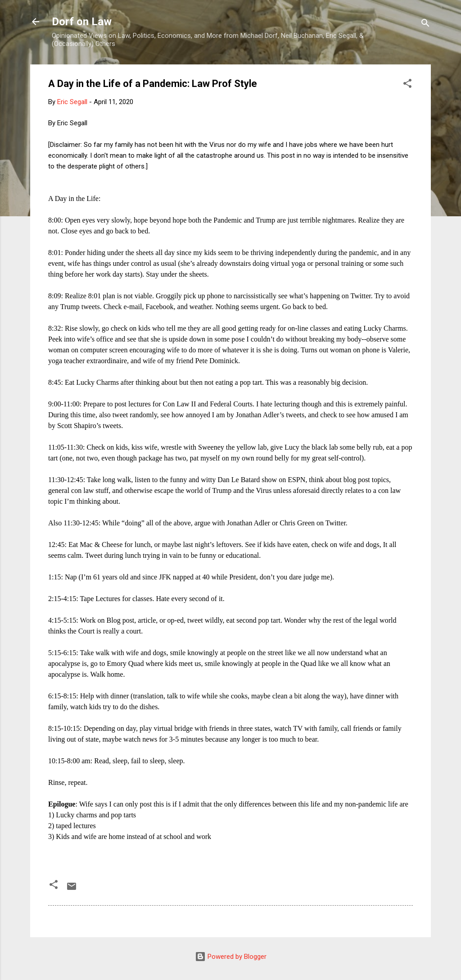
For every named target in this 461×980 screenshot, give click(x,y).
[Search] (425, 25)
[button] (407, 85)
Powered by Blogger (231, 957)
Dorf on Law (82, 22)
